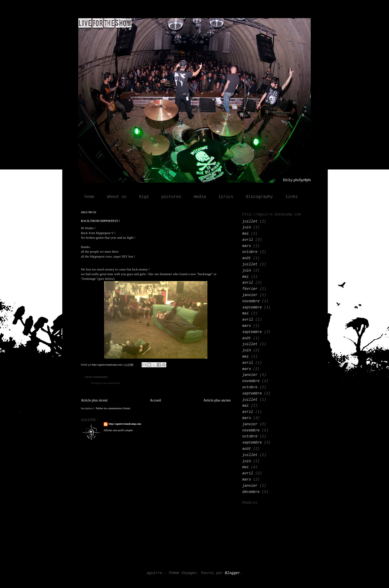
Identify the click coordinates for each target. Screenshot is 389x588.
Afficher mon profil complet (118, 430)
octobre (250, 252)
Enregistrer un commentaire (106, 383)
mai (246, 234)
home (89, 197)
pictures (171, 197)
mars (247, 246)
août (247, 258)
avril (248, 240)
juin (247, 227)
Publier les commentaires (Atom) (113, 408)
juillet (250, 221)
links (292, 197)
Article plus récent (94, 400)
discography (259, 197)
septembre (252, 307)
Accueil (155, 400)
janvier (250, 295)
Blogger (233, 573)
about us (117, 197)
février (250, 289)
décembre (251, 492)
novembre (251, 301)
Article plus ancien (217, 400)
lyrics (226, 197)
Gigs (144, 197)
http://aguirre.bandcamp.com (125, 424)
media (200, 197)
